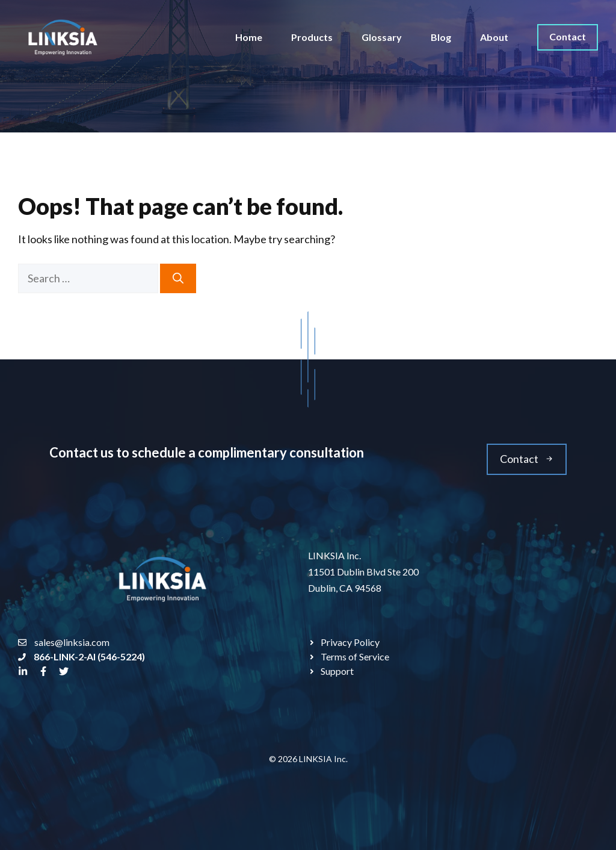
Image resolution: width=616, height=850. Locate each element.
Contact (568, 36)
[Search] (178, 278)
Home (249, 37)
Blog (441, 37)
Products (312, 37)
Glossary (382, 37)
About (494, 37)
